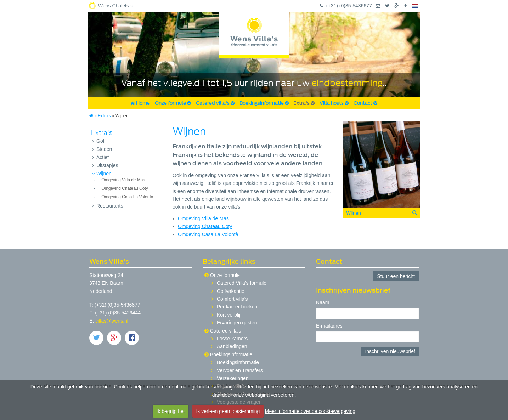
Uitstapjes (105, 165)
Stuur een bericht (396, 276)
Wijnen (102, 174)
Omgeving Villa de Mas (123, 180)
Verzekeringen (233, 378)
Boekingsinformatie (264, 103)
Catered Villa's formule (242, 283)
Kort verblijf (229, 315)
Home (140, 103)
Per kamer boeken (237, 307)
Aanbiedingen (232, 346)
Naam (323, 303)
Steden (102, 149)
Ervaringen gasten (237, 323)
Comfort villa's (232, 299)
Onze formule (173, 103)
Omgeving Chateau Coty (125, 188)
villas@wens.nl (112, 321)
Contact (365, 103)
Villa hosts (334, 103)
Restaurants (108, 206)
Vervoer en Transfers (240, 370)
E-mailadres (329, 326)
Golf (99, 141)
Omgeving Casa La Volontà (127, 197)
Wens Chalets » (116, 6)
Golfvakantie (231, 291)
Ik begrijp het (171, 411)
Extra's (304, 103)
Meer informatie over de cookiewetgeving (310, 411)
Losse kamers (232, 339)
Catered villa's (215, 103)
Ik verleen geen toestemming (228, 411)
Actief (100, 157)
